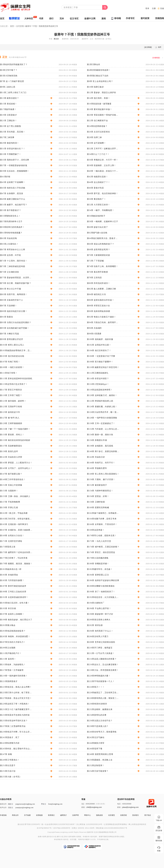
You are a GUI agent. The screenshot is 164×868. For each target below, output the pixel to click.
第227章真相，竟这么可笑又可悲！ (16, 698)
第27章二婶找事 (7, 137)
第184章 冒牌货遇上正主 (98, 575)
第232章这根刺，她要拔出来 (100, 709)
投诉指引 (136, 815)
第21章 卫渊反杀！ (8, 121)
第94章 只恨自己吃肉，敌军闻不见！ (103, 322)
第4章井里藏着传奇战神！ (99, 70)
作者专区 (130, 19)
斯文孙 (56, 39)
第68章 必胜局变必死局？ (98, 250)
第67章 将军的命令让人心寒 (13, 250)
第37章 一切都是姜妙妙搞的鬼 (14, 165)
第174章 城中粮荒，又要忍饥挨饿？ (103, 547)
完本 (62, 19)
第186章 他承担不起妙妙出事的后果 (103, 580)
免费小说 (75, 837)
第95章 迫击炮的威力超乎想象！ (15, 328)
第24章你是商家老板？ (97, 126)
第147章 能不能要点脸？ (11, 474)
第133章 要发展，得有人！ (12, 435)
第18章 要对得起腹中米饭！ (99, 109)
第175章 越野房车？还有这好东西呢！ (16, 552)
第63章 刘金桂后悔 (8, 238)
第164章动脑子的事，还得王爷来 (102, 519)
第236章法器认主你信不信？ (100, 721)
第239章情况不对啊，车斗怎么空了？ (16, 732)
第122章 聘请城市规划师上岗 (100, 401)
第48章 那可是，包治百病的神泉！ (102, 193)
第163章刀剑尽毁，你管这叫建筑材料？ (16, 519)
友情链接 (39, 815)
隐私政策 (99, 815)
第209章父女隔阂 (8, 648)
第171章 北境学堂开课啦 (11, 541)
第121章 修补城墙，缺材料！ (13, 401)
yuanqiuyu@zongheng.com (24, 808)
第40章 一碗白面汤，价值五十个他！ (103, 171)
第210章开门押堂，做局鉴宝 (100, 648)
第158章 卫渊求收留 (96, 502)
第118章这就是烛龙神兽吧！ (100, 390)
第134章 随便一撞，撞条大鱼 (100, 435)
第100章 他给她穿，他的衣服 (100, 339)
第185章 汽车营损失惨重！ (12, 580)
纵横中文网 (90, 19)
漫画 (104, 19)
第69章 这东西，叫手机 (11, 255)
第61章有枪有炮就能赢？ (11, 233)
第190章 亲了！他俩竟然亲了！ (101, 592)
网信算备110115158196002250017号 (112, 828)
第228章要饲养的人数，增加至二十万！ (103, 698)
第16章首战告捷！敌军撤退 (99, 104)
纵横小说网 (42, 837)
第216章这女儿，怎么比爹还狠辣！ (103, 665)
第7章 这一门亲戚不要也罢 (12, 81)
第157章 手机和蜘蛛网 (10, 502)
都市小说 (60, 837)
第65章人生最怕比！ (9, 244)
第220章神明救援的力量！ (99, 676)
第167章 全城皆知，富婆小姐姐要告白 (16, 530)
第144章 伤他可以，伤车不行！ (101, 463)
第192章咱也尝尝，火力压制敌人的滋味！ (103, 597)
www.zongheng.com (64, 832)
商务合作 (15, 815)
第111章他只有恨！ (9, 373)
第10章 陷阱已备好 (95, 87)
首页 (2, 19)
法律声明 (75, 815)
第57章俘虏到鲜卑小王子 (11, 222)
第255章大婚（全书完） (11, 777)
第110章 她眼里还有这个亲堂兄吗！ (103, 367)
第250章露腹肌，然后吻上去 (100, 760)
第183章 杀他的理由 (9, 575)
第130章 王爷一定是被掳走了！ (101, 423)
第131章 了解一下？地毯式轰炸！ (15, 429)
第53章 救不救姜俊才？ (11, 210)
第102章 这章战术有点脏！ (99, 345)
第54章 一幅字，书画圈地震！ (100, 210)
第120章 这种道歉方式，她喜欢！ (102, 395)
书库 (41, 19)
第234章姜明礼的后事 (97, 715)
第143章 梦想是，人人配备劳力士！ (16, 463)
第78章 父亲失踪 (94, 278)
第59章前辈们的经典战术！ (12, 227)
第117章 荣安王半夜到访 (11, 390)
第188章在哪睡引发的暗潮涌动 (101, 586)
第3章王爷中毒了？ (9, 70)
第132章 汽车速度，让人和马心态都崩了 (103, 429)
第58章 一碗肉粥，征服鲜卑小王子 (102, 222)
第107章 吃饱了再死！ (10, 362)
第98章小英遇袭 (94, 334)
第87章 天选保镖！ (8, 306)
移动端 (118, 18)
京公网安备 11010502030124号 (89, 824)
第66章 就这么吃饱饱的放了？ (100, 244)
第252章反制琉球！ (96, 765)
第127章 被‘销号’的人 (10, 418)
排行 (51, 19)
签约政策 (145, 19)
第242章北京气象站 (96, 737)
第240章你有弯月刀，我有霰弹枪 (102, 732)
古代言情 (20, 26)
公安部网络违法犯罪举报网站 (115, 824)
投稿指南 (160, 19)
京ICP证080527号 (44, 828)
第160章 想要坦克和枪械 (98, 508)
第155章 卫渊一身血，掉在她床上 (15, 496)
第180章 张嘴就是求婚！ (98, 564)
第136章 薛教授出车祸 (97, 440)
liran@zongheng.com (55, 804)
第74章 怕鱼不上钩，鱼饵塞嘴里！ (102, 266)
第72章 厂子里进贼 (95, 261)
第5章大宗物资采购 (9, 76)
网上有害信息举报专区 (137, 824)
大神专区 (29, 19)
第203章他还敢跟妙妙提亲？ (13, 631)
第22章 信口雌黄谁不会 (97, 121)
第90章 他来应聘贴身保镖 (98, 311)
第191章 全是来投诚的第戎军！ (14, 597)
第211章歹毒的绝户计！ (11, 653)
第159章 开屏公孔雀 (9, 508)
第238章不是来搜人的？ (98, 726)
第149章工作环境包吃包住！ (13, 479)
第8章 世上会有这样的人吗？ (100, 81)
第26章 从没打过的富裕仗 (98, 132)
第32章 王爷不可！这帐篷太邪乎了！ (103, 149)
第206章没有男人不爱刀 (98, 637)
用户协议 (148, 815)
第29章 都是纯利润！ (9, 143)
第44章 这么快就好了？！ (98, 182)
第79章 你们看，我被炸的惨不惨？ (16, 283)
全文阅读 (148, 47)
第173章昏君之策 (8, 547)
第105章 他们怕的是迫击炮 (12, 356)
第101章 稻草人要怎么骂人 (12, 345)
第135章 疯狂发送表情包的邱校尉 (15, 440)
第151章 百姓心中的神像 (11, 485)
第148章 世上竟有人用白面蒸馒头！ (103, 474)
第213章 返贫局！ (8, 659)
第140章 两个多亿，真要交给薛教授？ (103, 451)
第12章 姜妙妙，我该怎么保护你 (101, 93)
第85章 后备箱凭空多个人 (12, 300)
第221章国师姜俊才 (9, 681)
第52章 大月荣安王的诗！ (98, 205)
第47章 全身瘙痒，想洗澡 (12, 193)
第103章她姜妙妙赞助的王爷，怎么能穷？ (16, 350)
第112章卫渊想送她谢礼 (98, 373)
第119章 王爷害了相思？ (11, 395)
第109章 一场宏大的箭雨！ (12, 367)
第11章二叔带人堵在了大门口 (13, 93)
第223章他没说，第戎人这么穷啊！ (16, 687)
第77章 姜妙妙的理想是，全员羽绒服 (16, 278)
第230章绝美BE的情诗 (97, 704)
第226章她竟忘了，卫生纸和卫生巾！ (103, 693)
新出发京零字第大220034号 (29, 824)
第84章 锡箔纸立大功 (96, 294)
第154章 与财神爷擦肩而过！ (100, 491)
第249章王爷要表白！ (10, 760)
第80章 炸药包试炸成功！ (98, 283)
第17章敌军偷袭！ (8, 109)
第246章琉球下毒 (95, 749)
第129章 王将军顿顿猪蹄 (11, 423)
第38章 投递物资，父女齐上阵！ (101, 165)
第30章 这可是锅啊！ (96, 143)
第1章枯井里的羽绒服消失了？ (14, 64)
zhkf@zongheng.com (94, 807)
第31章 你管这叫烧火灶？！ (13, 149)
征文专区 (74, 19)
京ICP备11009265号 (62, 828)
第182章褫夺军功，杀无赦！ (100, 569)
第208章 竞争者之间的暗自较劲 (101, 642)
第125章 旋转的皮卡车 (10, 412)
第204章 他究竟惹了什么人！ (100, 631)
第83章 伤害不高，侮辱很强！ (14, 294)
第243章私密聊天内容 (10, 743)
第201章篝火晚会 (8, 625)
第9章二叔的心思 (8, 87)
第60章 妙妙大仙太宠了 (97, 227)
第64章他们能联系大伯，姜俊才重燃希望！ (103, 238)
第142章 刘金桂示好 (96, 457)
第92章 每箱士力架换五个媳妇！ (101, 317)
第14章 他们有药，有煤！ (98, 98)
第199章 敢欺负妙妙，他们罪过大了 (16, 620)
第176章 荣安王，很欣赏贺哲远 (101, 552)
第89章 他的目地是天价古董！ (14, 311)
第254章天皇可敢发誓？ (98, 771)
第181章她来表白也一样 (11, 569)
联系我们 (51, 815)
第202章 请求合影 (95, 625)
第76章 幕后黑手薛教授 (97, 272)
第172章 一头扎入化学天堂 (99, 541)
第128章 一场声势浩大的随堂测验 (102, 418)
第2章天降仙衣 (94, 64)
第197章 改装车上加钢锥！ (12, 614)
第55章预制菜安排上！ (10, 216)
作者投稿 (3, 815)
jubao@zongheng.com (130, 807)
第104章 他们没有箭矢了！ (99, 350)
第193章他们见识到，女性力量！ (15, 603)
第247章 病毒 (6, 754)
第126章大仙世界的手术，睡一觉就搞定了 (103, 412)
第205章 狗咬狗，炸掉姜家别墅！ (15, 637)
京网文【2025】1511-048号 (83, 828)
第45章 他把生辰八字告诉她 (13, 188)
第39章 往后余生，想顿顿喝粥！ (15, 171)
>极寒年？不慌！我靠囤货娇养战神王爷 (41, 26)
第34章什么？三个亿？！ (98, 154)
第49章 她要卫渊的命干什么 (13, 199)
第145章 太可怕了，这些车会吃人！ (16, 468)
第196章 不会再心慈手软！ (99, 608)
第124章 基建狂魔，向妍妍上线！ (102, 407)
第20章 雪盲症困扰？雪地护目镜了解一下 (103, 115)
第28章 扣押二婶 (94, 137)
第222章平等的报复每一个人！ (101, 681)
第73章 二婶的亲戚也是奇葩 (13, 266)
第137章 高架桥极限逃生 (11, 446)
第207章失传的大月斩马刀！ (13, 642)
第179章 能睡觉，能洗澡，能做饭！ (16, 564)
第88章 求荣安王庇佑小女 (98, 306)
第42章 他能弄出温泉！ (97, 177)
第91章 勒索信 (6, 317)
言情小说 (67, 837)
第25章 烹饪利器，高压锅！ (13, 132)
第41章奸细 (5, 177)
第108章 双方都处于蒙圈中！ (100, 362)
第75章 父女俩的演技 (9, 272)
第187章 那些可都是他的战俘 (13, 586)
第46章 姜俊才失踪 (95, 188)
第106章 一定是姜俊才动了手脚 (101, 356)
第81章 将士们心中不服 (11, 289)
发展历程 (124, 815)
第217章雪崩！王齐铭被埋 (12, 670)
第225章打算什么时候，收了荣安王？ (16, 693)
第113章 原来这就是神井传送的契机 (16, 379)
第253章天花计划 (8, 771)
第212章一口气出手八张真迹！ (101, 653)
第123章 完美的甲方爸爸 (11, 407)
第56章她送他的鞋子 (96, 216)
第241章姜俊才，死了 (10, 737)
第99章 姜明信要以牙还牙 (12, 339)
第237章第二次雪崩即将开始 (13, 726)
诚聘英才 (63, 815)
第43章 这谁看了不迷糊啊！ (13, 182)
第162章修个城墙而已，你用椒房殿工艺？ (103, 513)
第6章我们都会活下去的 (98, 76)
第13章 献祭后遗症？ (9, 98)
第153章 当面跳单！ (9, 491)
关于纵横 (27, 815)
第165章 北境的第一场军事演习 (14, 524)
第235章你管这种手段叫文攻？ (14, 721)
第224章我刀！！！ (96, 687)
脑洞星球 (13, 19)
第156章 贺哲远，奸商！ (98, 496)
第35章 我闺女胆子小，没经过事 (15, 160)
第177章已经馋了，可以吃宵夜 (14, 558)
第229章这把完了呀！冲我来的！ (15, 704)
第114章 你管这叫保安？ (98, 379)
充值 (162, 8)
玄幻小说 (53, 837)
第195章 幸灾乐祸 (8, 608)
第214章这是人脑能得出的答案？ (102, 659)
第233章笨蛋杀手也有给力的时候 (15, 715)
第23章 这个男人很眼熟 (11, 126)
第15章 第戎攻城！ (8, 104)
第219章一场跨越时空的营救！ (14, 676)
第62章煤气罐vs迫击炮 (97, 233)
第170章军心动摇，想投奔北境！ (102, 536)
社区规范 (112, 815)
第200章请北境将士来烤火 (99, 620)
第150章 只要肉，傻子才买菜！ (101, 479)
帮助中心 (87, 815)
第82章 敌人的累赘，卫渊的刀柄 (101, 289)
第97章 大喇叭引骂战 (9, 334)
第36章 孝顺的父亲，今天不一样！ (102, 160)
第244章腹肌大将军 (96, 743)
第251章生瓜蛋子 (8, 765)
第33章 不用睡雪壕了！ (11, 154)
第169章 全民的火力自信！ (12, 536)
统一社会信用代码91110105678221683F (58, 824)
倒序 (160, 47)
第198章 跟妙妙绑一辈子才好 (100, 614)
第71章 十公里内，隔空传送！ (14, 261)
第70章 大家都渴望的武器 (98, 255)
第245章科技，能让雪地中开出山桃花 (16, 749)
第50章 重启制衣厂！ (96, 199)
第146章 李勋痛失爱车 (97, 468)
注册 (154, 8)
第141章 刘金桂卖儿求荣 (11, 457)
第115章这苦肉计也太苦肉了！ (14, 384)
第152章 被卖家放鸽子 (97, 485)
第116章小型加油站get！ (98, 384)
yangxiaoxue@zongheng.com (25, 804)
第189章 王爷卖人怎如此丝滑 (13, 592)
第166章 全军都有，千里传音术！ (102, 524)
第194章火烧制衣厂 (96, 603)
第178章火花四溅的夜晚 (98, 558)
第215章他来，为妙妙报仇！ (13, 665)
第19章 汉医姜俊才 (8, 115)
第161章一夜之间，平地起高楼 (14, 513)
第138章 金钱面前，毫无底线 (100, 446)
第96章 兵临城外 (94, 328)
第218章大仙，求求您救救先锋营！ (103, 670)
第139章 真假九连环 (9, 451)
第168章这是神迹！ (96, 530)
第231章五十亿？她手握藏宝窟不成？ (16, 709)
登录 (147, 8)
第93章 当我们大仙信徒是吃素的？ (16, 322)
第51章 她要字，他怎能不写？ (14, 205)
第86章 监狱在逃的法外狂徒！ (100, 300)
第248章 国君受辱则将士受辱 (100, 754)
